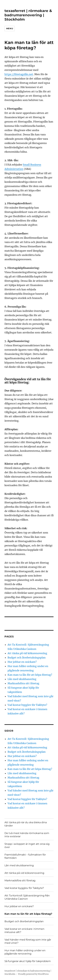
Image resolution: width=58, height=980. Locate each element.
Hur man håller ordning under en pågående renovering (25, 952)
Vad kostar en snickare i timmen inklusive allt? (24, 931)
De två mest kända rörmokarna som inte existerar (27, 835)
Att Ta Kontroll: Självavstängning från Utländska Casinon (27, 897)
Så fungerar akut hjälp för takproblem (28, 961)
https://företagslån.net (19, 74)
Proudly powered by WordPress (33, 974)
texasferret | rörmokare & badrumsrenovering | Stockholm (28, 15)
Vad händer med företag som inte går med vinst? (28, 941)
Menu (10, 28)
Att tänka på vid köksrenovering (28, 653)
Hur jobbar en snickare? (22, 662)
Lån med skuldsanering (22, 679)
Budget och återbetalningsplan (27, 658)
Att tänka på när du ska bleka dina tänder (26, 824)
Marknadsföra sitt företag (23, 683)
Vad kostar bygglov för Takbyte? (27, 705)
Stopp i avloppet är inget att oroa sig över (27, 846)
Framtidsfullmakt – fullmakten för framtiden (25, 856)
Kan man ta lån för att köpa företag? (30, 675)
